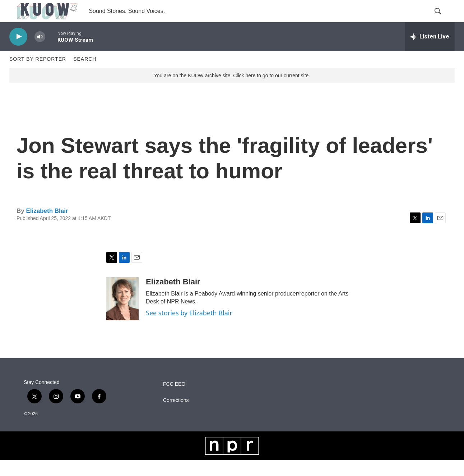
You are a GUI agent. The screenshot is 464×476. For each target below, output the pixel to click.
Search (85, 75)
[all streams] (430, 52)
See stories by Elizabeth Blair (189, 329)
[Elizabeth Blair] (122, 315)
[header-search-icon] (443, 19)
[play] (18, 52)
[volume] (40, 52)
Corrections (176, 416)
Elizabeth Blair (47, 226)
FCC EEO (174, 400)
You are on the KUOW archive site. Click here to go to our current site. (232, 91)
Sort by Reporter (38, 75)
